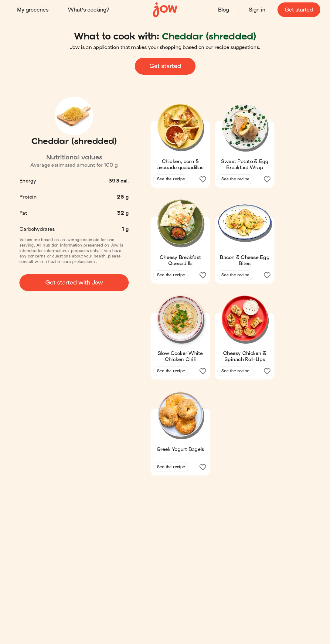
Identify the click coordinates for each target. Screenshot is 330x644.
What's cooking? (89, 10)
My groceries (33, 10)
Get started (299, 10)
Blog (223, 10)
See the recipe (171, 179)
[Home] (165, 10)
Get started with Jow (74, 283)
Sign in (257, 10)
